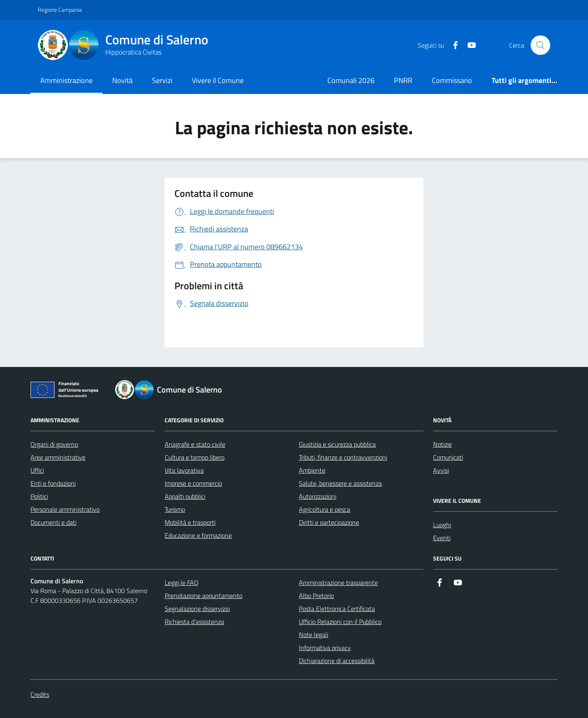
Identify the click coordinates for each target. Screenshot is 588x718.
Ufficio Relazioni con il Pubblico (340, 622)
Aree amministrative (58, 457)
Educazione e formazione (198, 535)
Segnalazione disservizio (197, 609)
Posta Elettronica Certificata (337, 609)
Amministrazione (66, 80)
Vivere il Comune (218, 80)
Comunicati (448, 457)
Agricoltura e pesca (324, 509)
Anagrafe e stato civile (195, 444)
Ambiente (312, 470)
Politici (39, 496)
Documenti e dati (53, 522)
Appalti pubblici (185, 496)
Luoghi (442, 525)
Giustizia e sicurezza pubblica (337, 444)
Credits (40, 694)
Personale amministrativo (65, 509)
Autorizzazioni (318, 496)
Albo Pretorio (316, 596)
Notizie (442, 444)
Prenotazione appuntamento (204, 596)
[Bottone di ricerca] (540, 45)
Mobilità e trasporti (190, 522)
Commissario (452, 80)
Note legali (314, 635)
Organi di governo (54, 444)
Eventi (442, 538)
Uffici (37, 470)
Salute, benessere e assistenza (340, 483)
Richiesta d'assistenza (194, 622)
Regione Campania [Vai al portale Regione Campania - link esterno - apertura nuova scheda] (60, 10)
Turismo (175, 509)
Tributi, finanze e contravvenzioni (343, 457)
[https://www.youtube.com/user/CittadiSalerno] (468, 45)
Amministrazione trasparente (338, 583)
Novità (122, 80)
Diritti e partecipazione (329, 522)
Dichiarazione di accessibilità (337, 661)
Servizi (162, 80)
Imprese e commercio (193, 483)
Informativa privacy (325, 648)
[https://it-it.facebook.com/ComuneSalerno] (452, 45)
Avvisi (441, 470)
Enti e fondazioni (53, 483)
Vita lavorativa (184, 470)
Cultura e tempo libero (195, 457)
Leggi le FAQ (182, 583)
